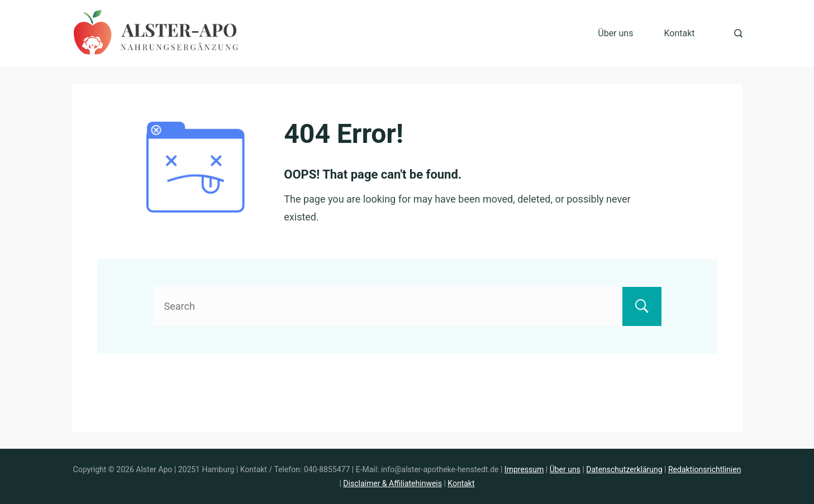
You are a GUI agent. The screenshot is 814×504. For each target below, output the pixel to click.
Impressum (524, 469)
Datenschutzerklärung (624, 469)
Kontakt (679, 33)
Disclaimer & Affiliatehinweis (392, 483)
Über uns (615, 33)
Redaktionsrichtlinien (704, 469)
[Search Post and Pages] (738, 33)
